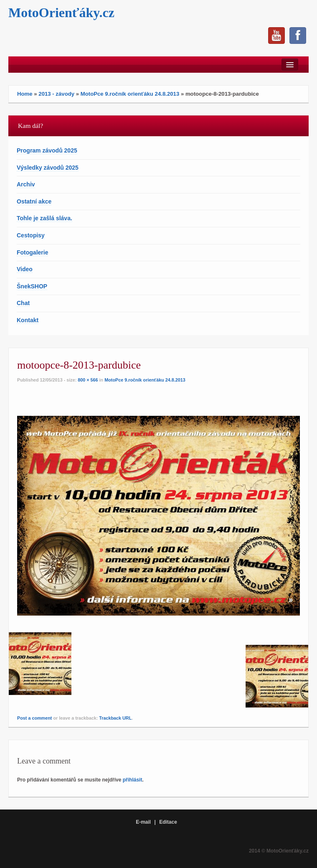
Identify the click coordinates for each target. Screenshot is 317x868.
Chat (23, 303)
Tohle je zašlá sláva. (44, 218)
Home (25, 94)
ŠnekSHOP (32, 286)
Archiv (26, 184)
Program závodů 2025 (47, 150)
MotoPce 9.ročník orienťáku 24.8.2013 (130, 94)
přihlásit (133, 780)
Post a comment (34, 718)
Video (25, 269)
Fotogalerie (32, 252)
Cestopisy (31, 235)
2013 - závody (56, 94)
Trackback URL (115, 718)
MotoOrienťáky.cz (61, 13)
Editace (168, 822)
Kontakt (28, 320)
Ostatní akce (34, 201)
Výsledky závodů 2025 (48, 168)
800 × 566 (88, 380)
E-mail (143, 822)
